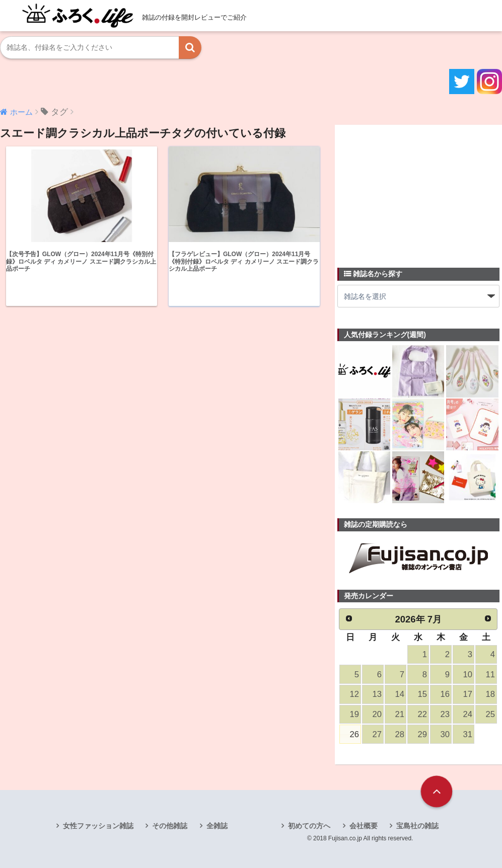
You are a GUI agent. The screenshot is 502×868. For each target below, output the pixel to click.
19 (354, 714)
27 (377, 734)
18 (490, 694)
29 (422, 734)
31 (467, 734)
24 (467, 714)
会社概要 (364, 826)
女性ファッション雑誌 (98, 826)
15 (422, 694)
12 (354, 694)
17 (467, 694)
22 (422, 714)
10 (467, 675)
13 (377, 694)
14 (399, 694)
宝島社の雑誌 (417, 826)
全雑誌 (217, 826)
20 (377, 714)
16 (445, 694)
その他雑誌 (170, 826)
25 (490, 714)
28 (399, 734)
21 (399, 714)
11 (490, 675)
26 (354, 734)
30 (445, 734)
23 (445, 714)
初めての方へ (309, 826)
